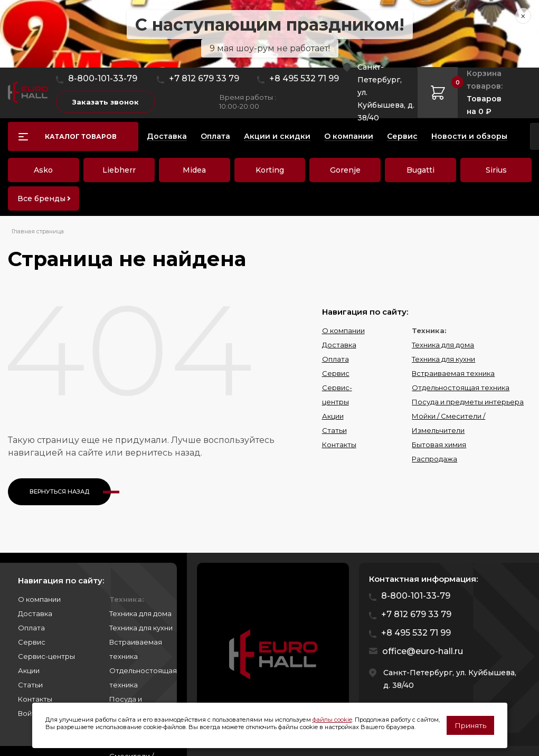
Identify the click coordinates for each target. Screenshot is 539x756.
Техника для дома (443, 345)
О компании (343, 330)
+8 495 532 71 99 (304, 78)
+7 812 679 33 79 (204, 78)
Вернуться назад (59, 492)
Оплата (335, 359)
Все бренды (41, 199)
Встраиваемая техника (453, 373)
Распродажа (434, 459)
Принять (470, 725)
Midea (194, 170)
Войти (29, 713)
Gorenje (345, 170)
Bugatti (420, 170)
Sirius (496, 170)
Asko (43, 170)
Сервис (336, 373)
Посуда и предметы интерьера (468, 402)
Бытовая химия (439, 445)
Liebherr (119, 170)
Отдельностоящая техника (461, 388)
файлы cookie (332, 720)
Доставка (339, 345)
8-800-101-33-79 (103, 78)
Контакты (339, 445)
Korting (270, 170)
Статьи (334, 430)
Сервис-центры (46, 656)
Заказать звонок (106, 102)
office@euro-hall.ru (423, 651)
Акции (333, 416)
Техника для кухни (443, 359)
